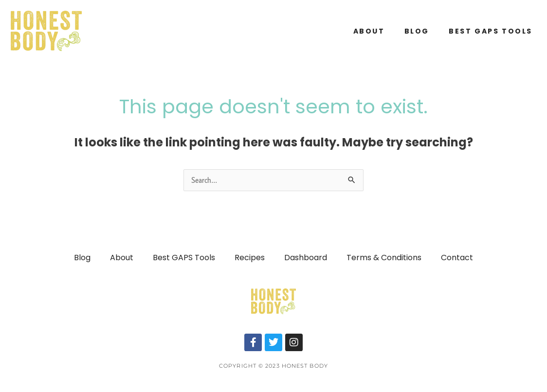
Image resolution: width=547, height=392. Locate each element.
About (369, 31)
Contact (457, 258)
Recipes (250, 258)
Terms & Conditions (384, 258)
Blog (417, 31)
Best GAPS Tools (491, 31)
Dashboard (306, 258)
